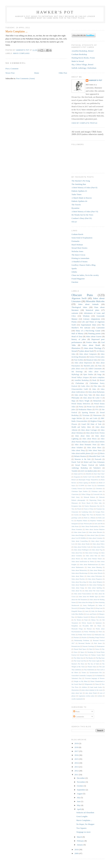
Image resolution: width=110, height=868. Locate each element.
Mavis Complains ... (84, 820)
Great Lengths (82, 816)
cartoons (75, 313)
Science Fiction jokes (97, 357)
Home (37, 73)
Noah (86, 620)
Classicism (75, 494)
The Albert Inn (78, 658)
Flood (79, 509)
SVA (97, 410)
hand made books (96, 687)
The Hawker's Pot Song (81, 181)
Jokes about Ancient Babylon (95, 529)
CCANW (81, 486)
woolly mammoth (77, 699)
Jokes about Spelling (95, 588)
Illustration (76, 348)
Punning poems (94, 333)
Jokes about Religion (95, 582)
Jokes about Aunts (80, 532)
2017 (77, 751)
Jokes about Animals (88, 304)
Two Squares (81, 828)
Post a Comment (12, 69)
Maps (74, 401)
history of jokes (79, 339)
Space (82, 652)
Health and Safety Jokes (81, 427)
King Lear (99, 608)
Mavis (102, 453)
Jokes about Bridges (78, 535)
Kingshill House (77, 611)
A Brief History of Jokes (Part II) (84, 188)
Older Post (63, 73)
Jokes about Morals (96, 573)
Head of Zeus (77, 336)
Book (94, 380)
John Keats (75, 526)
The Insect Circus (78, 255)
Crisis (102, 360)
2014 (77, 763)
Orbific (74, 272)
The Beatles (89, 658)
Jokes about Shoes (94, 448)
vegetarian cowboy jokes (86, 696)
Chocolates (89, 489)
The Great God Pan (80, 661)
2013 (77, 767)
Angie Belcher (77, 418)
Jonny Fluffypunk (89, 605)
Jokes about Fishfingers (81, 550)
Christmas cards (96, 491)
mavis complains (21, 53)
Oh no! (74, 222)
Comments (79, 717)
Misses (93, 617)
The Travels (76, 205)
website (100, 696)
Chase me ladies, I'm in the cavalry (85, 275)
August (80, 794)
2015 (77, 759)
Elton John (98, 503)
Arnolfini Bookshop (81, 380)
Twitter (84, 673)
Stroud (74, 351)
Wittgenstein (88, 684)
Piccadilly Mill (88, 626)
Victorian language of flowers (95, 678)
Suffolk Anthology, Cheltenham (84, 68)
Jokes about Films (99, 547)
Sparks (74, 268)
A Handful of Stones (80, 262)
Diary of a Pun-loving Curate (88, 331)
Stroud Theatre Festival (85, 465)
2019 (77, 743)
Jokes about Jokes (83, 436)
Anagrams (77, 477)
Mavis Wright (84, 401)
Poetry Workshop (90, 632)
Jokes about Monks (96, 570)
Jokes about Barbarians (96, 392)
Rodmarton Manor (85, 410)
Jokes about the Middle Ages (88, 597)
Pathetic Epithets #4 (79, 201)
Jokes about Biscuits (95, 532)
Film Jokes (98, 386)
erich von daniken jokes (89, 471)
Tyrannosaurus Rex (96, 673)
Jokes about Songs (78, 588)
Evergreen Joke (77, 506)
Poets (100, 632)
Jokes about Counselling (80, 541)
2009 (77, 853)
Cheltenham (80, 383)
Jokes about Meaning (95, 567)
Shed (91, 649)
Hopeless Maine (82, 521)
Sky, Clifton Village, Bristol (82, 65)
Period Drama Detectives (81, 404)
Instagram (75, 524)
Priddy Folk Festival (85, 635)
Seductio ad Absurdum (85, 812)
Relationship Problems (82, 640)
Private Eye (91, 407)
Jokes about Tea (77, 591)
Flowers (74, 424)
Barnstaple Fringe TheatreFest (88, 480)
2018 (77, 747)
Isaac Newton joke (86, 524)
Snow (76, 652)
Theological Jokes (79, 307)
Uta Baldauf (99, 676)
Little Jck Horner (97, 611)
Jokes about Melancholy (79, 570)
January (80, 845)
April (79, 809)
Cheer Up (91, 486)
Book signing (84, 483)
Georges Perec (100, 512)
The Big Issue (100, 658)
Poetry (81, 407)
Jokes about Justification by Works (83, 562)
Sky (103, 649)
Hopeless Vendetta (96, 521)
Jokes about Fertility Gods (82, 547)
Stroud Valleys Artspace (80, 378)
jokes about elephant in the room (92, 690)
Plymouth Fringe (77, 629)
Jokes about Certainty (95, 538)
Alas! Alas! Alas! (99, 474)
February (81, 841)
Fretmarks (76, 241)
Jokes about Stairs (95, 450)
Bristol (102, 380)
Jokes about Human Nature (93, 559)
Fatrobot (75, 282)
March (80, 837)
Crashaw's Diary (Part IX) (82, 218)
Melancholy (97, 401)
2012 (77, 771)
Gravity (76, 515)
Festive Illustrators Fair (92, 506)
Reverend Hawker (84, 643)
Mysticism (101, 617)
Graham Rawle (77, 234)
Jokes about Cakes (93, 535)
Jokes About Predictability (90, 526)
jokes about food (87, 351)
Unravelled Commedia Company (82, 676)
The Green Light (94, 661)
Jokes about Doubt (84, 544)
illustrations (75, 690)
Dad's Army (76, 497)
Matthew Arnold (83, 617)
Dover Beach (86, 503)
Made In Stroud (78, 61)
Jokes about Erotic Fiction (95, 433)
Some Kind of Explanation (82, 238)
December (81, 778)
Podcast (89, 629)
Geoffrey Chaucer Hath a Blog (84, 265)
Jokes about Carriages (89, 430)
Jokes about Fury (77, 553)
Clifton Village (86, 494)
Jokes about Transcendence (83, 594)
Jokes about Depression (83, 363)
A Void (102, 471)
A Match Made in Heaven (82, 198)
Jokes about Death (91, 345)
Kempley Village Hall (86, 608)
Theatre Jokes (92, 667)
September (81, 790)
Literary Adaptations (92, 319)
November (81, 782)
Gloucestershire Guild (80, 389)
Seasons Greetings (88, 646)
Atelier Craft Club (89, 477)
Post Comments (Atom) (26, 78)
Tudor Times (77, 194)
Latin (86, 611)
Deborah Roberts (89, 497)
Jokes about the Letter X (92, 398)
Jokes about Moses (90, 439)
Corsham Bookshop (79, 54)
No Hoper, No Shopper (85, 824)
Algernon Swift (79, 298)
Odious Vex (95, 620)
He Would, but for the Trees (82, 215)
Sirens (97, 649)
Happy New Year (87, 515)
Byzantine (76, 208)
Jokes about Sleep (78, 450)
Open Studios (88, 375)
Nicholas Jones (77, 251)
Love (95, 453)
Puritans (76, 637)
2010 (77, 849)
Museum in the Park (83, 459)
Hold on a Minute (90, 518)
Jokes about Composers (88, 354)
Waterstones (97, 415)
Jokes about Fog (97, 550)
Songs (99, 375)
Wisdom (86, 316)
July (79, 798)
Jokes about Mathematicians (89, 565)
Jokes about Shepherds (79, 585)
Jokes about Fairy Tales (83, 395)
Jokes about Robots (98, 442)
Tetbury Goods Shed (98, 655)
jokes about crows (78, 369)
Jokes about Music (78, 576)
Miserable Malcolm (95, 301)
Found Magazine (78, 279)
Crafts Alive (85, 386)
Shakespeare (101, 646)
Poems (74, 322)
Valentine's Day (77, 678)
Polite (73, 635)
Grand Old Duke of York (91, 424)
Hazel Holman (77, 245)
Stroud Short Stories (79, 248)
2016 (77, 755)
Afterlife (88, 474)
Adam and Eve (78, 474)
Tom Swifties (79, 360)
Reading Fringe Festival (97, 637)
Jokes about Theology (93, 348)
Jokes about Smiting (96, 585)
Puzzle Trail (76, 462)
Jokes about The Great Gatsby (95, 591)
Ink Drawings (77, 372)
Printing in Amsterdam (80, 258)
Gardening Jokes (87, 512)
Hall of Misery (78, 333)
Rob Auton (98, 643)
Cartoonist (100, 328)
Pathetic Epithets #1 (79, 191)
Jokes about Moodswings (80, 573)
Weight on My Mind (81, 681)
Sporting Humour (88, 413)
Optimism (99, 623)
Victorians (86, 415)
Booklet (93, 483)
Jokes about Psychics (78, 579)
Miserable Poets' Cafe (97, 456)
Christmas (99, 489)
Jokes (94, 389)
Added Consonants (95, 369)
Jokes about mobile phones (81, 453)
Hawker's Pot (55, 12)
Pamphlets (75, 626)
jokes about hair (77, 693)
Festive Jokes (92, 342)
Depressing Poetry (96, 500)
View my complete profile (85, 123)
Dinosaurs (75, 503)
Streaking (90, 652)
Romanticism (76, 646)
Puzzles (84, 637)
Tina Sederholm (89, 670)
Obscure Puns (82, 295)
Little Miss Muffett (78, 614)
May (79, 805)
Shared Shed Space (80, 649)
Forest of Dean (89, 509)
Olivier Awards (87, 623)
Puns (100, 366)
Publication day (100, 635)
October (80, 786)
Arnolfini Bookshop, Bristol (83, 51)
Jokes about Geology (92, 553)
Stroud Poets (84, 655)
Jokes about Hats (92, 556)
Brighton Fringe (96, 421)
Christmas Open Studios (80, 491)
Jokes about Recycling (79, 582)
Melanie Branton (80, 456)
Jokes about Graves (94, 336)
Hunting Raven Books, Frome (83, 58)
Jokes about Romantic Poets (85, 445)
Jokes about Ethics (99, 544)
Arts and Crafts (92, 418)
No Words (78, 620)
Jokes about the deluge (85, 602)
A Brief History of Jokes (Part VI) (85, 211)
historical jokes (93, 310)
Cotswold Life (98, 494)
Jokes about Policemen (95, 576)
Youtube (75, 471)
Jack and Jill (98, 524)
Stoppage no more (84, 832)
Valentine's (97, 468)
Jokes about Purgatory (95, 579)
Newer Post (10, 73)
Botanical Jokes (92, 360)
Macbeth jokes (89, 366)
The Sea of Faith (93, 664)
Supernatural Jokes (89, 325)
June (79, 801)
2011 (77, 775)
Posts (76, 711)
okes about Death (91, 693)
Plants (99, 626)
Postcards (98, 459)
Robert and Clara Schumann (94, 462)
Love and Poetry (91, 614)
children (84, 687)
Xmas (97, 684)
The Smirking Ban (79, 184)
